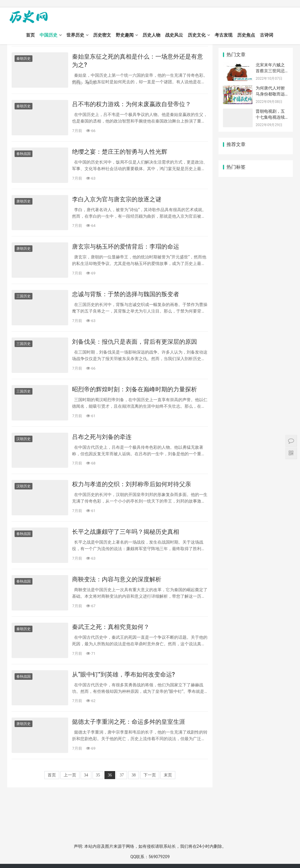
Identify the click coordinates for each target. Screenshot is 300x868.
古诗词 (267, 35)
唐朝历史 (24, 201)
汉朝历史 (24, 439)
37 (122, 775)
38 (134, 775)
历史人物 (151, 35)
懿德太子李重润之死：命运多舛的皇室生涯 (129, 722)
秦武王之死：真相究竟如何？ (111, 627)
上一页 (70, 775)
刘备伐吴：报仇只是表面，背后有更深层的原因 (135, 342)
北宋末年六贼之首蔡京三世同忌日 (270, 71)
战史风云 (174, 35)
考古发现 (224, 35)
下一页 (150, 775)
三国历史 (24, 296)
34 (86, 775)
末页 (168, 775)
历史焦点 (246, 35)
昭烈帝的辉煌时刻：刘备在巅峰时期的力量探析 (135, 389)
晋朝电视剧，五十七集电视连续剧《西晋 (270, 117)
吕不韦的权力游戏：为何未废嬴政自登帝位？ (132, 104)
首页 (30, 35)
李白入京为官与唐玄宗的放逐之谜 (117, 199)
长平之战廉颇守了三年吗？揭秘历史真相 (126, 532)
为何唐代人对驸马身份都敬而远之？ (270, 94)
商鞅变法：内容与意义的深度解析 (117, 579)
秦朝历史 (24, 59)
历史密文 (102, 35)
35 (98, 775)
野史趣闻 (125, 35)
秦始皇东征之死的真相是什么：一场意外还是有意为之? (137, 61)
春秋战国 (24, 154)
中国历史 (49, 35)
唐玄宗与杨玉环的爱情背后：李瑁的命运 (126, 247)
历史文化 (197, 35)
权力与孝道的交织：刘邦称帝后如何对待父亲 (132, 484)
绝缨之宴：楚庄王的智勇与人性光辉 (120, 152)
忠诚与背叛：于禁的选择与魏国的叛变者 (126, 294)
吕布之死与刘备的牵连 (102, 437)
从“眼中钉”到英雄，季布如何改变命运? (123, 674)
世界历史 (75, 35)
